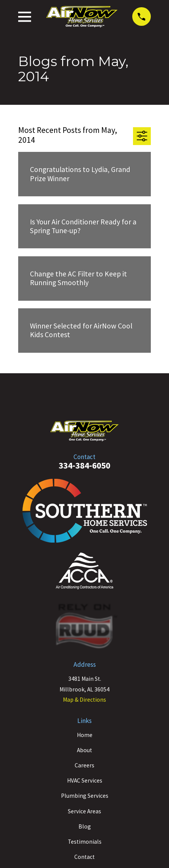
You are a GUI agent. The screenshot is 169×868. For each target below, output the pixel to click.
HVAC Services (85, 780)
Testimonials (85, 842)
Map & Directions (84, 700)
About (84, 750)
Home (85, 735)
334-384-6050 (84, 465)
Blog (85, 826)
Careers (84, 765)
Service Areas (84, 811)
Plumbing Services (85, 796)
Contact (84, 857)
